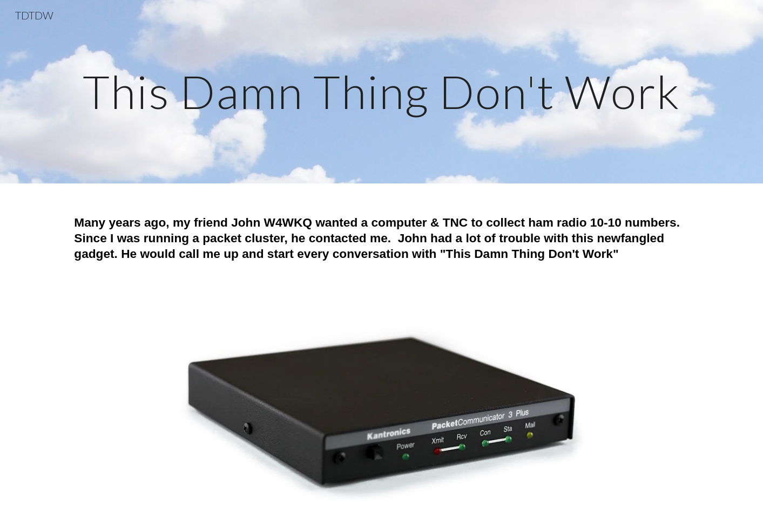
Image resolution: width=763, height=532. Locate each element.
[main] (381, 91)
